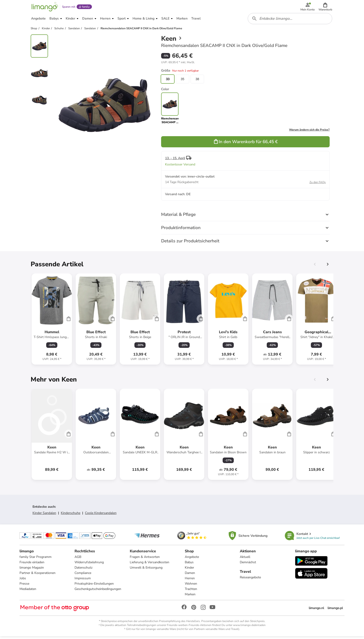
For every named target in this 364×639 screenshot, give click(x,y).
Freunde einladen (32, 565)
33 (168, 81)
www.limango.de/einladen (249, 628)
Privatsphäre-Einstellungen (94, 586)
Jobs (23, 581)
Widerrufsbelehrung (89, 565)
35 (182, 81)
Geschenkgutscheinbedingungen (98, 591)
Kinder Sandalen (44, 515)
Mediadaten (28, 591)
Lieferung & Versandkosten (149, 565)
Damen (190, 575)
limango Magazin (32, 570)
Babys (189, 565)
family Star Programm (36, 559)
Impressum (83, 581)
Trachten (191, 591)
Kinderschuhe (71, 515)
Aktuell (245, 559)
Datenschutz (83, 570)
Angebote (192, 559)
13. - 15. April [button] (175, 160)
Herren (190, 581)
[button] (326, 7)
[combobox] (290, 20)
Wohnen (191, 586)
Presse (24, 586)
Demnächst (248, 565)
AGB (78, 559)
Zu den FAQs (318, 184)
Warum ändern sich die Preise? (309, 132)
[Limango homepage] (44, 7)
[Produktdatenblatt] (52, 321)
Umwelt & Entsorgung (146, 570)
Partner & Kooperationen (37, 575)
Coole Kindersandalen (101, 515)
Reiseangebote (250, 580)
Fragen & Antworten (145, 559)
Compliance (83, 575)
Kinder (189, 570)
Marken (190, 597)
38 (197, 81)
